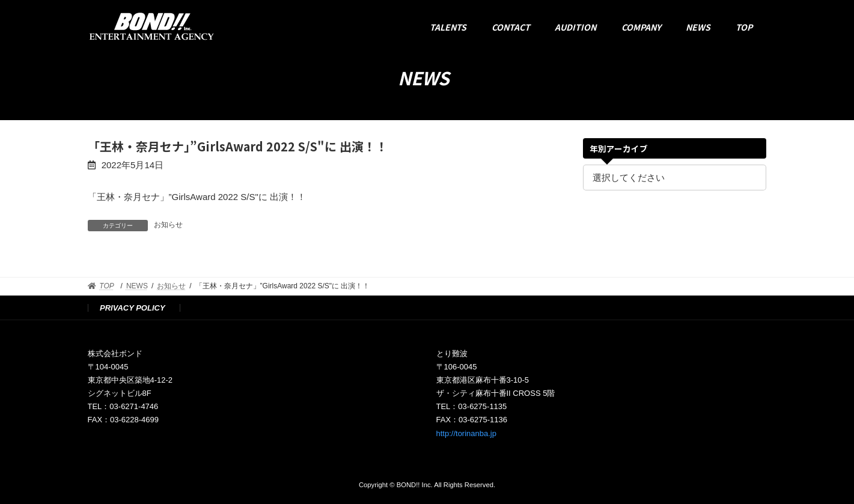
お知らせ (168, 225)
